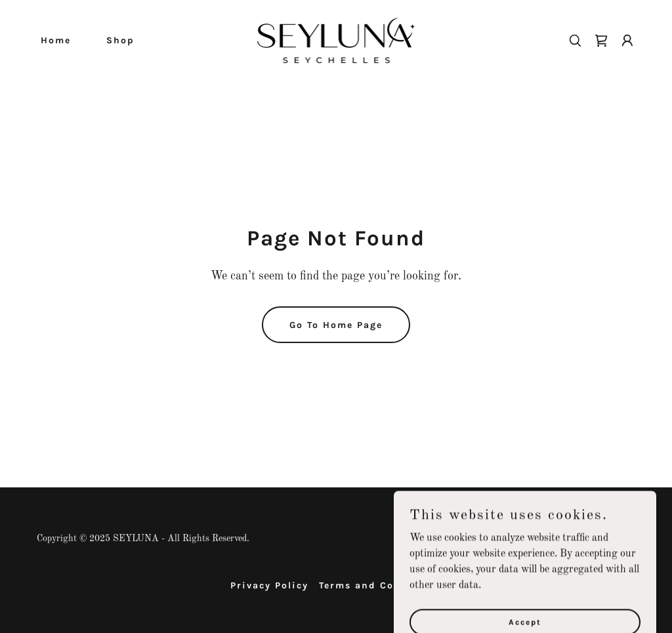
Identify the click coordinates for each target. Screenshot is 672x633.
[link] (336, 40)
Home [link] (56, 40)
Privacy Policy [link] (269, 585)
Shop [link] (120, 40)
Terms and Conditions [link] (381, 585)
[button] (627, 41)
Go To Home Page (336, 325)
